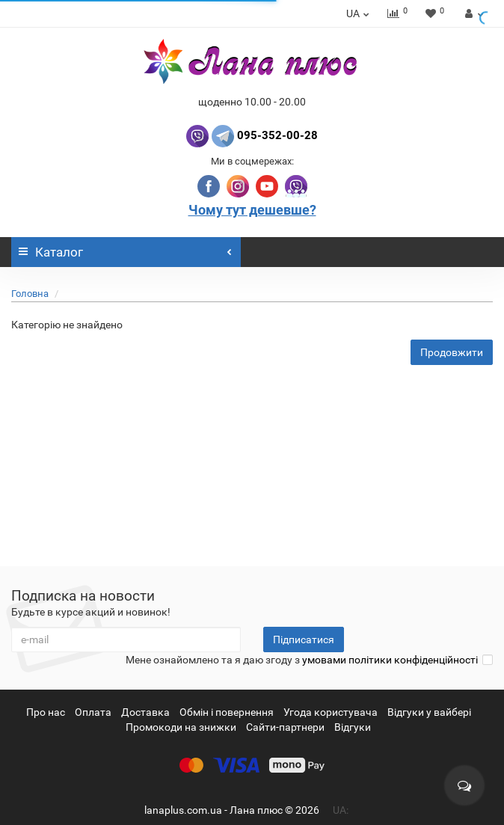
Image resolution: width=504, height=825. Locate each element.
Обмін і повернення (227, 712)
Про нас (46, 712)
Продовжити (452, 352)
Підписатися (304, 640)
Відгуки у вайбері (429, 712)
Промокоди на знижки (181, 727)
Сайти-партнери (285, 727)
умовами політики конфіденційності (390, 660)
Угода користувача (331, 712)
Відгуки (353, 727)
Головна (30, 294)
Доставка (145, 712)
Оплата (93, 712)
